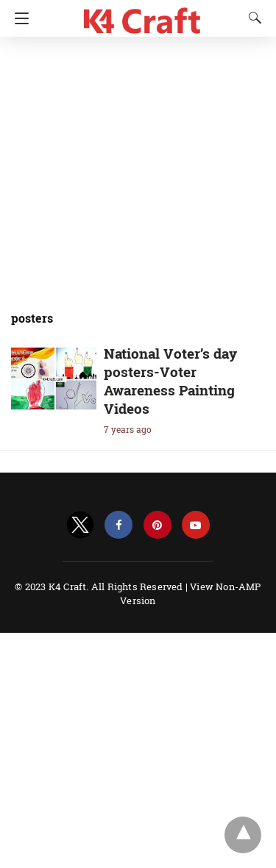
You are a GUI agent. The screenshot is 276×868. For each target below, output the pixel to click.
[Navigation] (18, 18)
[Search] (252, 18)
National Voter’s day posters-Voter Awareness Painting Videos (170, 381)
